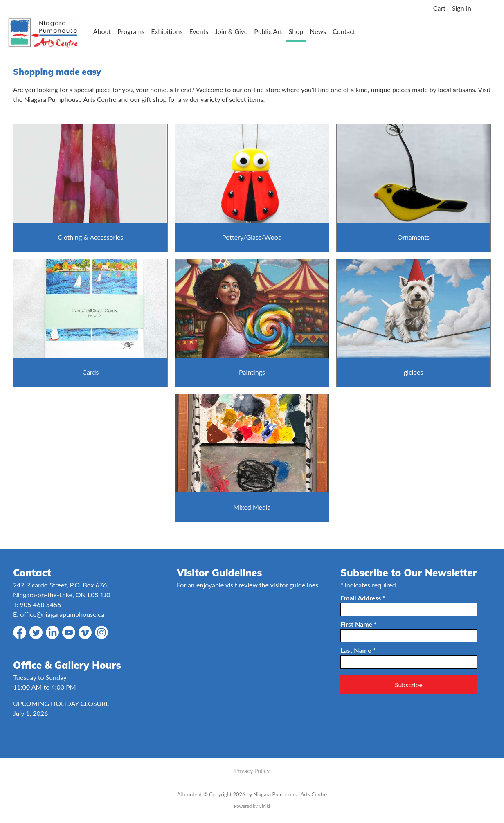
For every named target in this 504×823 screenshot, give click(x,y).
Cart (439, 8)
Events (199, 31)
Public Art (268, 31)
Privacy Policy (252, 771)
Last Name (358, 650)
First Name (358, 624)
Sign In (462, 8)
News (318, 31)
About (102, 31)
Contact (344, 31)
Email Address (363, 598)
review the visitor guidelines (278, 585)
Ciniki (264, 806)
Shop (296, 31)
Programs (131, 31)
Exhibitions (167, 31)
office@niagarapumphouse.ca (62, 614)
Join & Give (231, 31)
